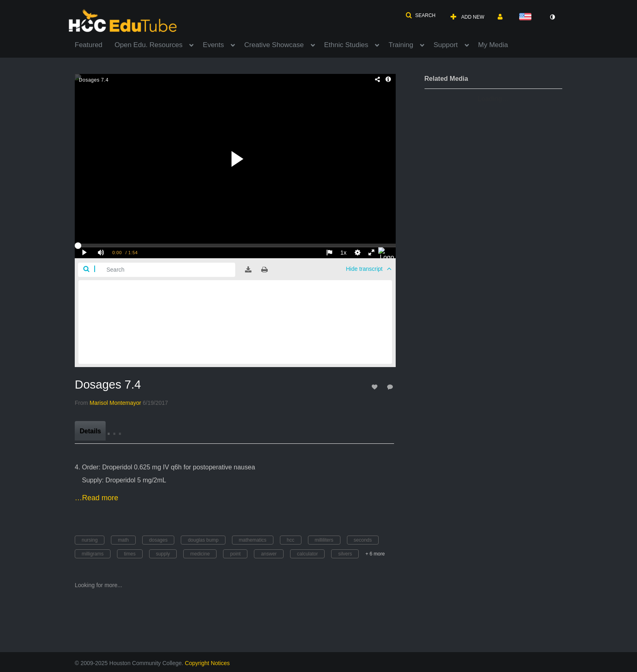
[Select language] (527, 17)
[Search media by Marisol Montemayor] (116, 403)
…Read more (96, 498)
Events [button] (213, 45)
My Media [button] (493, 45)
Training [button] (401, 45)
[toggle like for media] (376, 387)
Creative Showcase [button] (274, 45)
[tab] (90, 431)
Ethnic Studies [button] (346, 45)
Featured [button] (89, 45)
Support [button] (446, 45)
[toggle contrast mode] (552, 17)
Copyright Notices (207, 663)
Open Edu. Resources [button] (148, 45)
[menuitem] (95, 44)
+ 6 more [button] (375, 554)
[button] (420, 15)
